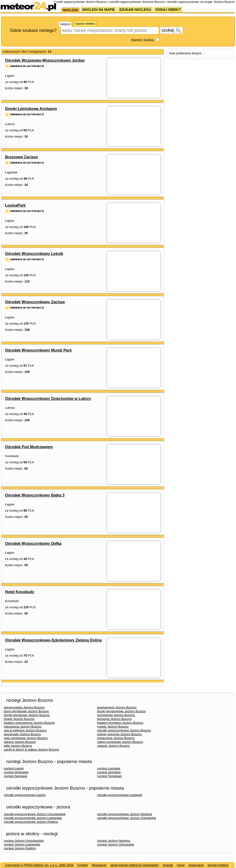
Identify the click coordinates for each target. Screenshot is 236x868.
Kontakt (82, 865)
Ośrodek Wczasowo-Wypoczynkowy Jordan (45, 60)
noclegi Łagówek (109, 768)
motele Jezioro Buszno (113, 727)
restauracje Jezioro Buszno (116, 738)
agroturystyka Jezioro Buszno (24, 707)
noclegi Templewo (109, 776)
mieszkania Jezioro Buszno (23, 727)
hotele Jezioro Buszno (19, 719)
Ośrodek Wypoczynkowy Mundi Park (38, 350)
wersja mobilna (218, 865)
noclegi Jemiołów (109, 772)
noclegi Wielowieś (16, 772)
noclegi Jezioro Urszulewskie (24, 841)
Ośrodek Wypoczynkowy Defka (33, 544)
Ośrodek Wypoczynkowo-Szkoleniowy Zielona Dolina (53, 640)
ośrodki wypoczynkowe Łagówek (120, 795)
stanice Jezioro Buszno (20, 742)
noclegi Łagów (14, 768)
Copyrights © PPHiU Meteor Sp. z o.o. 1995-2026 (39, 865)
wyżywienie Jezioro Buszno (116, 715)
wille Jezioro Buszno (18, 746)
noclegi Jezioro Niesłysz (114, 841)
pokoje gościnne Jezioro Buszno (119, 734)
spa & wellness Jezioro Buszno (25, 730)
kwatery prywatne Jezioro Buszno (120, 723)
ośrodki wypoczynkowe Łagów (25, 795)
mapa (181, 865)
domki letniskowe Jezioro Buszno (27, 715)
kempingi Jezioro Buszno (114, 719)
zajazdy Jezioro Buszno (113, 746)
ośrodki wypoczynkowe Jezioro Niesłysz (125, 814)
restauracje (196, 865)
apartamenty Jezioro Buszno (117, 707)
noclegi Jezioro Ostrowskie (116, 844)
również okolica (142, 40)
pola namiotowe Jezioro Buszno (26, 738)
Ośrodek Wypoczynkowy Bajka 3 (35, 495)
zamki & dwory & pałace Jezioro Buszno (31, 749)
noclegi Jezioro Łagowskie (22, 844)
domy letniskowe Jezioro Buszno (26, 711)
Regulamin (99, 865)
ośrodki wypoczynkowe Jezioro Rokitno (31, 822)
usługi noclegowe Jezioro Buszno (120, 742)
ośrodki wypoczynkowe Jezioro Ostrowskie (126, 818)
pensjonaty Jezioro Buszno (22, 734)
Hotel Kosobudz (20, 592)
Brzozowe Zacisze (21, 157)
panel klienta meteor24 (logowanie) (135, 865)
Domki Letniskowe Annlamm (31, 109)
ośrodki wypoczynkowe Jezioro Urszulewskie (35, 814)
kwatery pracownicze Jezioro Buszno (29, 723)
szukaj (171, 30)
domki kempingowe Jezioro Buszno (121, 711)
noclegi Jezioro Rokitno (20, 848)
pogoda (168, 865)
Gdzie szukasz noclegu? (33, 30)
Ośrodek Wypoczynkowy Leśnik (34, 254)
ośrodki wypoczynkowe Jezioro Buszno (124, 730)
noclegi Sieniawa (16, 776)
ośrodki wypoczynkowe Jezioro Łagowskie (33, 818)
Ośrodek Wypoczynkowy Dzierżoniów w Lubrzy (48, 399)
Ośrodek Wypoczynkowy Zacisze (35, 302)
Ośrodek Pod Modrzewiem (29, 447)
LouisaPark (15, 205)
